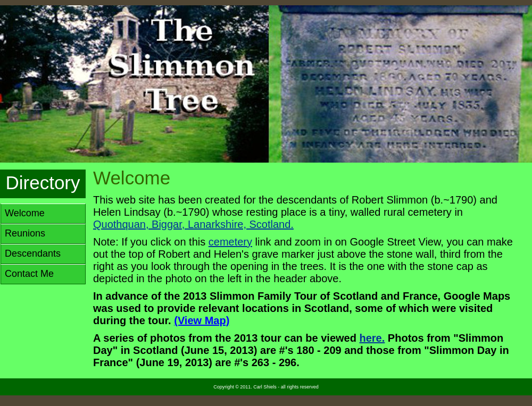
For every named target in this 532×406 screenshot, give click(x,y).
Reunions (25, 233)
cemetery (230, 242)
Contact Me (29, 274)
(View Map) (202, 320)
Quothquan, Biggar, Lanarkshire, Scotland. (193, 224)
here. (372, 338)
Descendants (33, 253)
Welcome (25, 213)
